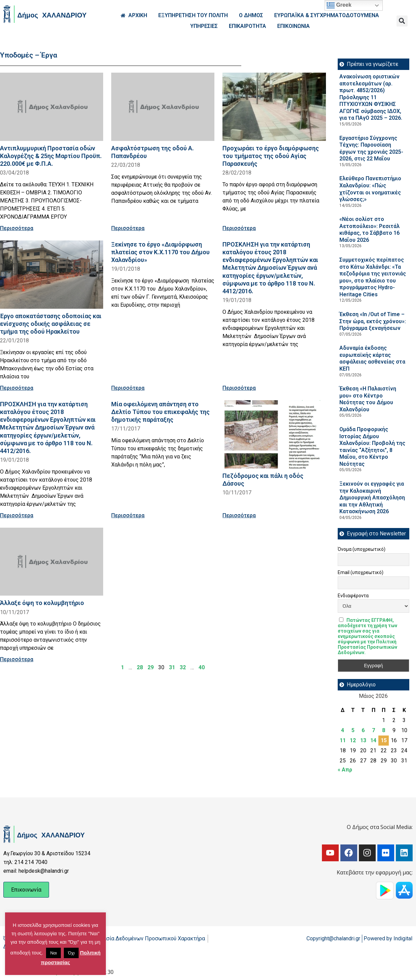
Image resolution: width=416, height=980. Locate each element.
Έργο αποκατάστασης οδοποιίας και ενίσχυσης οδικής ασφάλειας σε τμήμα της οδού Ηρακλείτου (51, 324)
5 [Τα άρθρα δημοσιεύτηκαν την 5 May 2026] (353, 730)
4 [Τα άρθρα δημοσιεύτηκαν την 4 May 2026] (343, 730)
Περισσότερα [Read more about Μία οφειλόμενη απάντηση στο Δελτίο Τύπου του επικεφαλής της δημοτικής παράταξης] (128, 515)
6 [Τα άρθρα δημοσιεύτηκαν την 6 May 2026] (363, 730)
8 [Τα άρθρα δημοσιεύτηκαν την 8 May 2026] (384, 730)
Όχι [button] (71, 953)
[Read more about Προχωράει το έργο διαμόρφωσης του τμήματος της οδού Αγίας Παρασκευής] (274, 107)
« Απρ (345, 770)
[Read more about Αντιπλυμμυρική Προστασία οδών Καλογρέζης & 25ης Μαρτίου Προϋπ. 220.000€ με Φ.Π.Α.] (52, 107)
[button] (402, 21)
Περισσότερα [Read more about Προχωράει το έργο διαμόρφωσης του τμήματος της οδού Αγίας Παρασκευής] (239, 228)
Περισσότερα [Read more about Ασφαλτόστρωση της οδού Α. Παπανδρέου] (128, 228)
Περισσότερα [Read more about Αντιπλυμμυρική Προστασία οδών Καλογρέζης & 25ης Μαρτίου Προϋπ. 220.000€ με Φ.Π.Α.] (17, 228)
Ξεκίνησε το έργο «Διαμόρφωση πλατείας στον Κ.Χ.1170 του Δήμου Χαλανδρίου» (160, 252)
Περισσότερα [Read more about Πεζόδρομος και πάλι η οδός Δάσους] (239, 515)
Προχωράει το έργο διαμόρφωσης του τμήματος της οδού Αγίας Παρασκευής (271, 156)
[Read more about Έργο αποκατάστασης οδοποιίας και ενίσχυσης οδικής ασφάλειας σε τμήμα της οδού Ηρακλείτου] (52, 275)
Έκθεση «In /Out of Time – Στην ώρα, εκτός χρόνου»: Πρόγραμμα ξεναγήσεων (373, 321)
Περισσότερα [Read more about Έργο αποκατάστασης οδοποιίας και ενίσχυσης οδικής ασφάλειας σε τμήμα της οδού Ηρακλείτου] (17, 388)
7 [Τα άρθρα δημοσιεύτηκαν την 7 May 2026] (373, 730)
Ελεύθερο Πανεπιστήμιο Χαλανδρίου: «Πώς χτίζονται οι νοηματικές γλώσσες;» (370, 189)
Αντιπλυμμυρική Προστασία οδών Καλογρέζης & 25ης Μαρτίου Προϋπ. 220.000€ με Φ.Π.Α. (51, 156)
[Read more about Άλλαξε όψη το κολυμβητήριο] (52, 562)
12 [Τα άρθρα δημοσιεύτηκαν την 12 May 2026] (353, 740)
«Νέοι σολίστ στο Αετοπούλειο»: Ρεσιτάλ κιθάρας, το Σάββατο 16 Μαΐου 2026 (369, 230)
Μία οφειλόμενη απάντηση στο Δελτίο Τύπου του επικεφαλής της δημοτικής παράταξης (160, 412)
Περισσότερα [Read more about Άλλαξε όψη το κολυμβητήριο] (17, 659)
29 (151, 667)
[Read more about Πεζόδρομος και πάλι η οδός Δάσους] (274, 434)
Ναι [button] (53, 953)
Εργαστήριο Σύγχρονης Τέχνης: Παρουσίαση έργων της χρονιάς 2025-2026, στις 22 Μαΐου (371, 148)
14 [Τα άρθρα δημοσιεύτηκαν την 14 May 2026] (373, 740)
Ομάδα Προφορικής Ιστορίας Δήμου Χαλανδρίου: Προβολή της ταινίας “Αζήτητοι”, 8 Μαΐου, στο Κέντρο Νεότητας (372, 447)
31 (172, 667)
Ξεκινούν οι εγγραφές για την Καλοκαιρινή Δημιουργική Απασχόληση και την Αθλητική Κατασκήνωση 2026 (372, 498)
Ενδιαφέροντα (353, 596)
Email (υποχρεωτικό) (361, 572)
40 (202, 667)
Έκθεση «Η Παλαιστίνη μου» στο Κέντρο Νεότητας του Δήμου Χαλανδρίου (368, 399)
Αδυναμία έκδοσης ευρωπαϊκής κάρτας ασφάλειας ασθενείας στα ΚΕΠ (372, 358)
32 (183, 667)
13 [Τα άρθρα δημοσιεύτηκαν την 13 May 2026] (363, 740)
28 (140, 667)
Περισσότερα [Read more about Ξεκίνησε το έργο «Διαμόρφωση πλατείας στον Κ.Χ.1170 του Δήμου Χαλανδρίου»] (128, 388)
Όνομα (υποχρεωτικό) (362, 549)
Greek (339, 5)
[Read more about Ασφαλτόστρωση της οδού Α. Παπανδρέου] (163, 107)
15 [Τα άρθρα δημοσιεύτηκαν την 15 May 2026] (384, 740)
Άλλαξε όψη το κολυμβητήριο (42, 603)
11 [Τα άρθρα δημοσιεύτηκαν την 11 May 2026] (343, 740)
